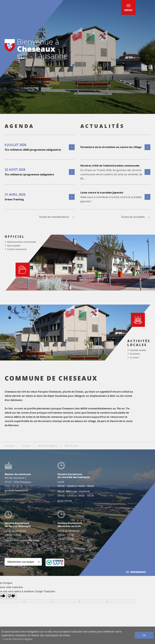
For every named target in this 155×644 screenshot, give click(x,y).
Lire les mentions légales (18, 639)
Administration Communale (22, 242)
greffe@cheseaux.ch (16, 490)
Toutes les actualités (136, 217)
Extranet (10, 446)
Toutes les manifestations (57, 217)
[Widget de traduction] (23, 562)
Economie (135, 354)
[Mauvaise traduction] (11, 596)
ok (144, 635)
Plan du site (71, 446)
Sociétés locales (138, 350)
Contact (26, 446)
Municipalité (14, 246)
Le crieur (134, 357)
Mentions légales (48, 446)
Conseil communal (17, 249)
